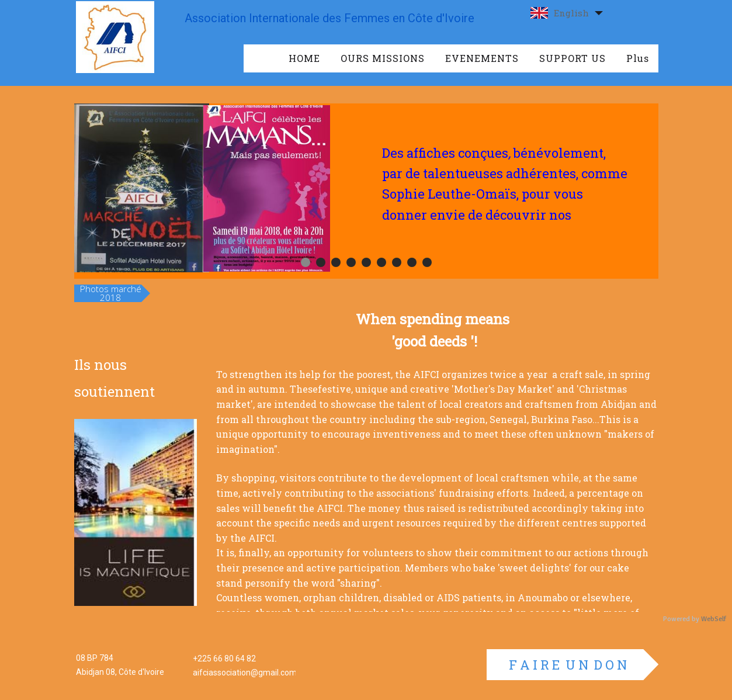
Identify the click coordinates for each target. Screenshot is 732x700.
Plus (638, 58)
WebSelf (714, 619)
